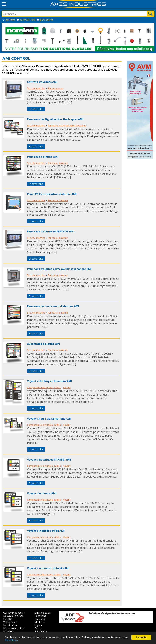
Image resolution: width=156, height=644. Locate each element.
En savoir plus (36, 109)
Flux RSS (8, 619)
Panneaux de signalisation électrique (67, 126)
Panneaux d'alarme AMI (43, 157)
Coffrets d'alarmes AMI (42, 82)
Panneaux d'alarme (58, 163)
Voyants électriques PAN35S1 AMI (49, 460)
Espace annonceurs (41, 630)
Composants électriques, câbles (44, 387)
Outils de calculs (43, 613)
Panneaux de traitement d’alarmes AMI (53, 306)
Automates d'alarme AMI (44, 344)
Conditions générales (40, 617)
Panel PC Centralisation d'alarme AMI (52, 194)
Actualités (8, 631)
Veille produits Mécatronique (11, 624)
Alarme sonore (55, 88)
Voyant (67, 387)
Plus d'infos (11, 641)
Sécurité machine (36, 88)
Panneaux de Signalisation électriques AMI (55, 119)
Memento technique (14, 628)
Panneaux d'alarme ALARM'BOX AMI (51, 231)
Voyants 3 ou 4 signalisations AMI (49, 419)
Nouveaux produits (13, 616)
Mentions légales (40, 624)
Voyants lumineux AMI (42, 493)
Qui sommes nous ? (14, 613)
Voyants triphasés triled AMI (46, 531)
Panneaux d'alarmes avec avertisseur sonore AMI (59, 269)
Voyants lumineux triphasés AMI (48, 568)
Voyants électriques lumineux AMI (49, 381)
